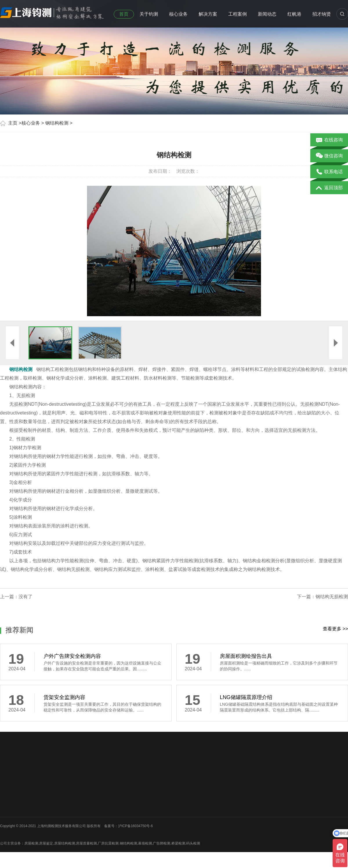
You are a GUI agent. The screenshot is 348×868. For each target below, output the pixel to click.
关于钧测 (149, 14)
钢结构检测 (57, 123)
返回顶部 (329, 188)
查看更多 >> (335, 629)
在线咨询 (329, 140)
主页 (13, 123)
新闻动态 (267, 14)
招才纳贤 (322, 14)
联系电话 (329, 172)
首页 (124, 14)
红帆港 (294, 14)
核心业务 (178, 14)
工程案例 (238, 14)
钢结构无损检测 (332, 597)
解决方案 (208, 14)
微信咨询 (329, 156)
